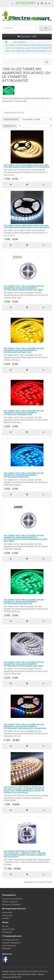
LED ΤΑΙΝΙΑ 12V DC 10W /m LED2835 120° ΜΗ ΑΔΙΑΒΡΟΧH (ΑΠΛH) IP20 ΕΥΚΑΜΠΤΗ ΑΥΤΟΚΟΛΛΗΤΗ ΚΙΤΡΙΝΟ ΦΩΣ (24, 350)
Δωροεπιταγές (8, 929)
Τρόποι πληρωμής (10, 902)
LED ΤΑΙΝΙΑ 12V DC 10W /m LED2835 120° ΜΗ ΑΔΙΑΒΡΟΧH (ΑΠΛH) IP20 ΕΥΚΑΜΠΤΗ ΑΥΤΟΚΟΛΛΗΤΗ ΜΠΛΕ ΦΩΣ (24, 475)
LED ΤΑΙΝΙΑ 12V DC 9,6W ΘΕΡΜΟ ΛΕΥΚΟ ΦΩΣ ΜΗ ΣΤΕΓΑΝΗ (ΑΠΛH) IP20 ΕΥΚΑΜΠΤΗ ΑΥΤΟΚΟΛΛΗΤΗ (27, 166)
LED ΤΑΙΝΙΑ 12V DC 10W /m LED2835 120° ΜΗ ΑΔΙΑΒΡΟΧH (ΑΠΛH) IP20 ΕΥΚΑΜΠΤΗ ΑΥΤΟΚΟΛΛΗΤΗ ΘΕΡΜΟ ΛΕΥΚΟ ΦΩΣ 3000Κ (24, 288)
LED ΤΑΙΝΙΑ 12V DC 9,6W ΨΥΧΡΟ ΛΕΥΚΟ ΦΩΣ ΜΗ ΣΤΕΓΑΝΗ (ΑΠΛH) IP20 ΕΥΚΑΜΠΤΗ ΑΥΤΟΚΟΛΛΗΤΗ (27, 226)
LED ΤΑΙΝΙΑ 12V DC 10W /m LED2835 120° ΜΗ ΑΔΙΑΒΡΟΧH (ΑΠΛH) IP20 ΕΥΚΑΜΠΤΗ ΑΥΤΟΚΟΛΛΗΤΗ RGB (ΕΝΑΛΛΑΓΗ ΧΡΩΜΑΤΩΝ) (25, 726)
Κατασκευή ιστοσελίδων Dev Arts (33, 971)
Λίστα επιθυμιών (9, 946)
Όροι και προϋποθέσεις (12, 899)
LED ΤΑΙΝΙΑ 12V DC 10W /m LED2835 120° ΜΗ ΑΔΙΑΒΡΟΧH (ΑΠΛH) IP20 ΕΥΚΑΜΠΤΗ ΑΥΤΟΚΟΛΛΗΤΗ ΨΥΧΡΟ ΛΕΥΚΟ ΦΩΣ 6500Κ (24, 664)
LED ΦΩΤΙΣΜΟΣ (20, 42)
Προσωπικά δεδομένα (11, 905)
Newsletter (7, 948)
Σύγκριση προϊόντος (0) (14, 112)
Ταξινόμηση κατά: (11, 119)
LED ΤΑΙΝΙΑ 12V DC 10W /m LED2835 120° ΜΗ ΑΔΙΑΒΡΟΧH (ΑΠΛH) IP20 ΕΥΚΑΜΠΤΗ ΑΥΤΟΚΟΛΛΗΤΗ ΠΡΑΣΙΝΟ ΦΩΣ (24, 602)
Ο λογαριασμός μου (11, 940)
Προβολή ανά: (10, 126)
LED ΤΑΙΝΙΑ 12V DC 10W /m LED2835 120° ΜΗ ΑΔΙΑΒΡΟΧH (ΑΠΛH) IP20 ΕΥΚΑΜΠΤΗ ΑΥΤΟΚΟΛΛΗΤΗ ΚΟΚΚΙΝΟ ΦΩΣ (24, 413)
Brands (5, 926)
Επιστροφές (7, 915)
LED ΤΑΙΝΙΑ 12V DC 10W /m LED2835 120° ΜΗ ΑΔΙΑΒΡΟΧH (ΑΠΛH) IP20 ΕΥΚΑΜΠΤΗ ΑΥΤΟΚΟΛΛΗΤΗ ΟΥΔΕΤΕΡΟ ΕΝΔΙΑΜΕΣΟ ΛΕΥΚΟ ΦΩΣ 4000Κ (25, 538)
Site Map (6, 918)
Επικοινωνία (7, 912)
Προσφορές (7, 932)
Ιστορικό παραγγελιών (12, 943)
